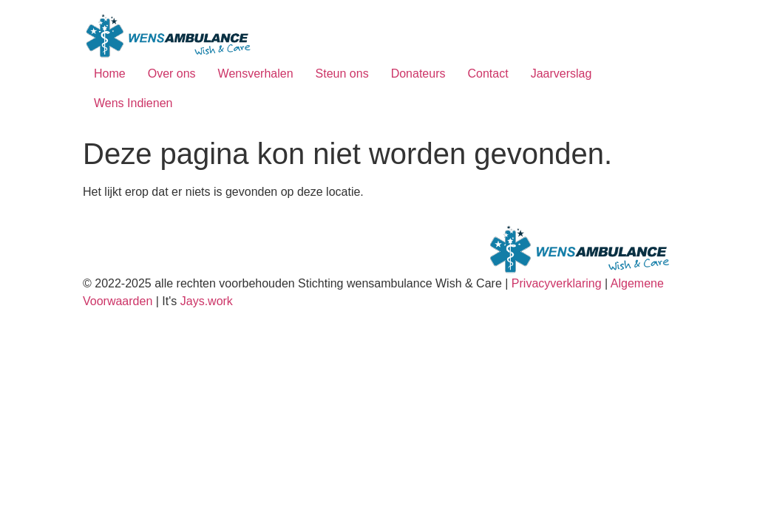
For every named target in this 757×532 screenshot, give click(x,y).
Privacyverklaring (557, 283)
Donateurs (418, 74)
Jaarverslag (561, 74)
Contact (488, 74)
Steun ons (342, 74)
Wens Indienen (133, 103)
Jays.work (207, 301)
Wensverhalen (256, 74)
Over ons (172, 74)
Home (110, 74)
